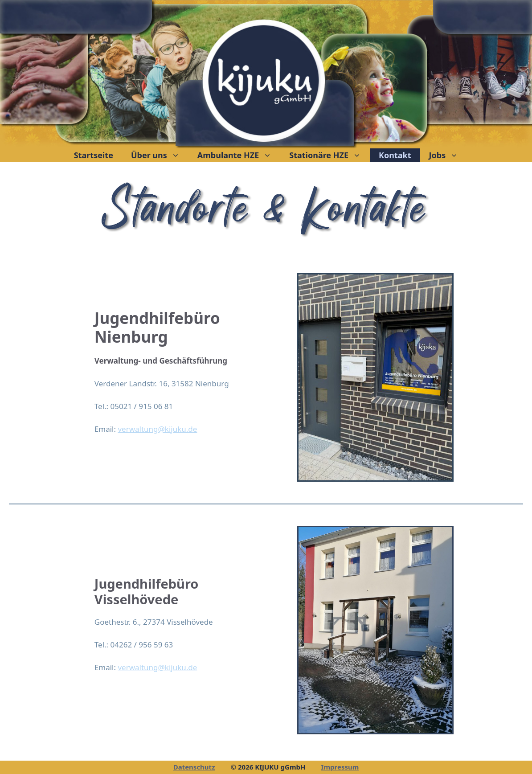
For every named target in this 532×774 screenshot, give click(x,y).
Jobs (448, 155)
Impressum (340, 767)
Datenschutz (194, 767)
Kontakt (395, 155)
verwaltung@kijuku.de (157, 429)
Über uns (160, 155)
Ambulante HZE (239, 155)
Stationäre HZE (329, 155)
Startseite (94, 155)
